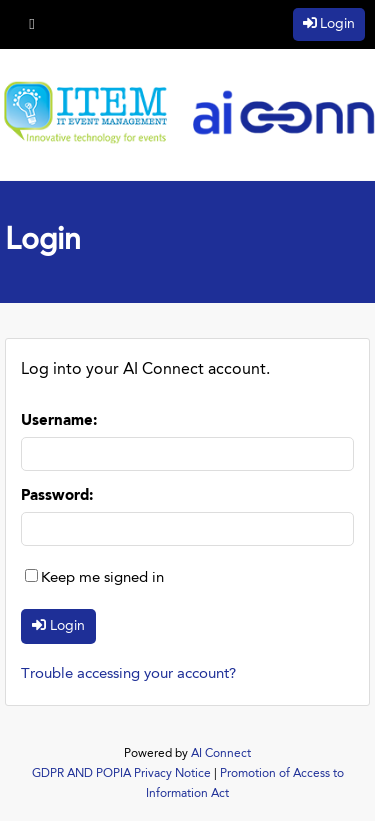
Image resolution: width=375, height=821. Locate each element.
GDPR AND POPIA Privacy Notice (121, 774)
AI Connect (221, 754)
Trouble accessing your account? (128, 674)
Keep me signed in (102, 578)
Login (337, 24)
